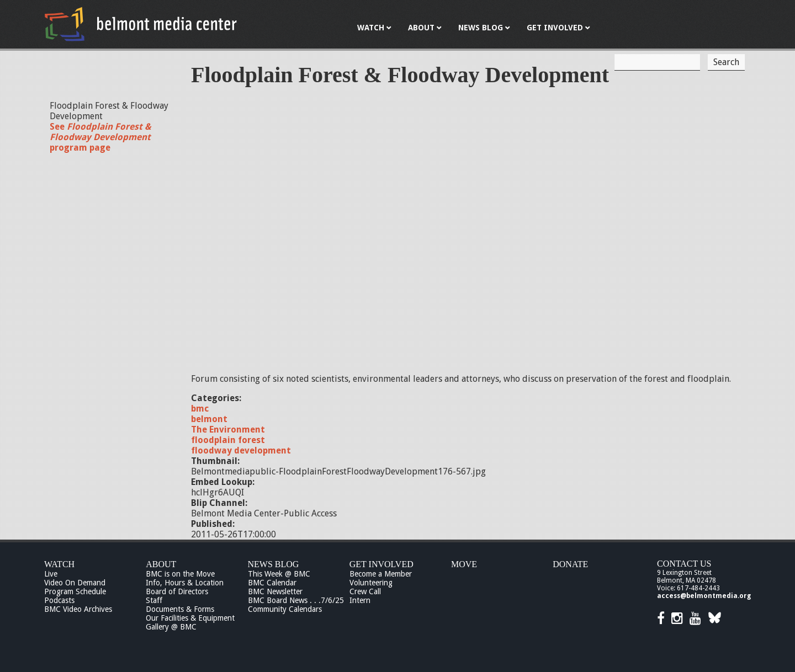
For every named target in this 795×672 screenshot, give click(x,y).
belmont (209, 419)
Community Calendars (285, 609)
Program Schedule (75, 591)
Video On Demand (75, 583)
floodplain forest (228, 440)
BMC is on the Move (180, 574)
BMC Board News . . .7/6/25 (296, 600)
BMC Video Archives (78, 609)
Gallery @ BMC (171, 627)
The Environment (228, 430)
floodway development (241, 450)
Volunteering (371, 583)
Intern (360, 600)
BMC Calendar (272, 583)
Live (51, 574)
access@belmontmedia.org (704, 596)
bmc (200, 409)
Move (464, 564)
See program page (100, 137)
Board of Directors (177, 591)
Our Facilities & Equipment (190, 618)
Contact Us (684, 564)
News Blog (274, 564)
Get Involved (381, 564)
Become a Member (381, 574)
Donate (570, 564)
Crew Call (365, 591)
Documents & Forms (180, 609)
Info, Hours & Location (185, 583)
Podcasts (59, 600)
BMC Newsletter (275, 591)
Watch (59, 564)
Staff (154, 600)
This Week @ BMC (279, 574)
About (161, 564)
